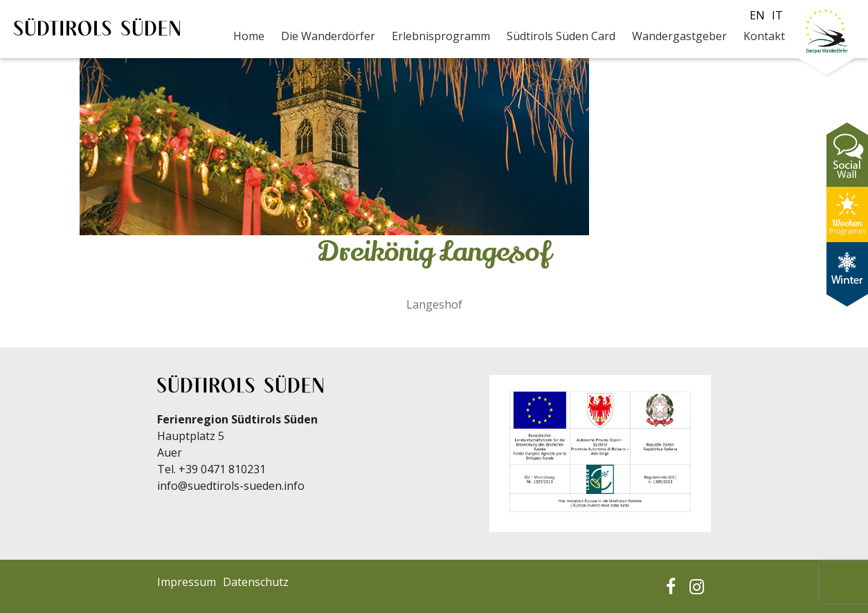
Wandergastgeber (679, 36)
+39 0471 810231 (222, 469)
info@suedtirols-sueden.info (231, 486)
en (757, 15)
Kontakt (764, 36)
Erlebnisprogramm (441, 36)
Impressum (187, 582)
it (777, 15)
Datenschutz (256, 582)
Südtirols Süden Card (561, 36)
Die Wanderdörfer (328, 36)
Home (249, 36)
